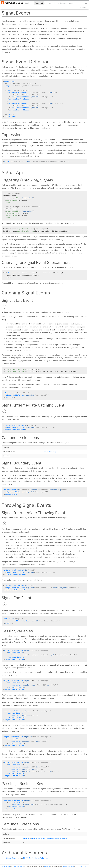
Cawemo (56, 3)
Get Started (29, 3)
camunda (47, 866)
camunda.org (6, 866)
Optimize (48, 3)
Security (72, 3)
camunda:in (27, 838)
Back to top (84, 866)
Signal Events (12, 858)
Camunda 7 (39, 3)
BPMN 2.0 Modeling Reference (36, 858)
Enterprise (64, 3)
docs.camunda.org (18, 866)
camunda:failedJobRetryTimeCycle (42, 838)
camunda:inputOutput (50, 452)
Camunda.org (83, 7)
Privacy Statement (68, 866)
